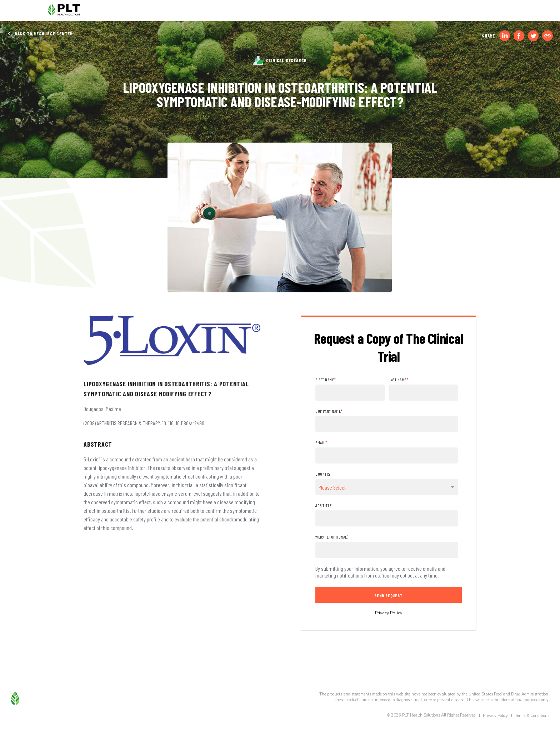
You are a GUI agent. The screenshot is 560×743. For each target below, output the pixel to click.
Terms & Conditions (532, 716)
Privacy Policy (389, 613)
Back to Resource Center (40, 34)
